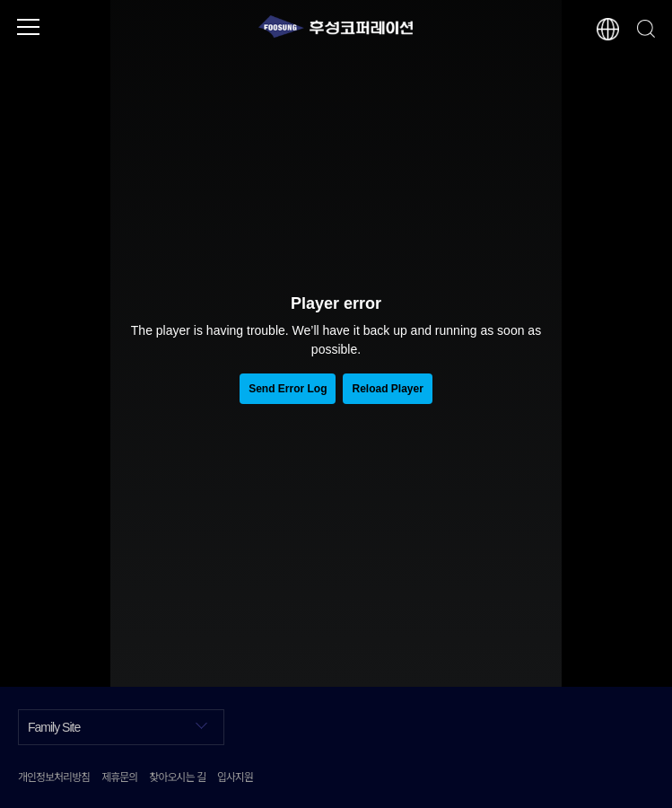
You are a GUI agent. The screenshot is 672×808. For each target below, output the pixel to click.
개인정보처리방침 (54, 776)
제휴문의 (119, 776)
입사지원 (235, 776)
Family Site (118, 726)
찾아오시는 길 (177, 776)
